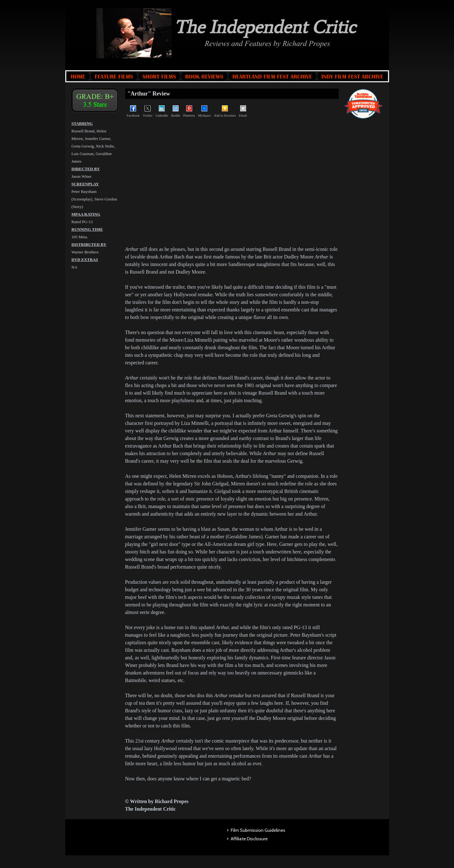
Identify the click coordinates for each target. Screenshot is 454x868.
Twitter (148, 111)
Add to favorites (225, 111)
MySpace (204, 111)
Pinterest (189, 111)
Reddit (176, 111)
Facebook (133, 111)
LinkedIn (162, 111)
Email (243, 111)
